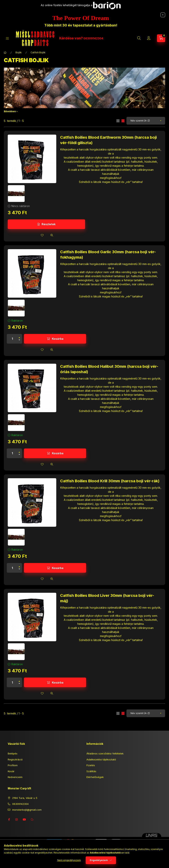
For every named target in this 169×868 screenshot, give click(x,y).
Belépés (13, 753)
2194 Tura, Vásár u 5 (25, 798)
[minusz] (19, 341)
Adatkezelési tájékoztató (101, 759)
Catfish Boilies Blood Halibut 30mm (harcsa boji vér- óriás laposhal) (109, 369)
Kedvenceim (15, 777)
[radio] (118, 121)
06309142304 (93, 38)
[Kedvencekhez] (42, 235)
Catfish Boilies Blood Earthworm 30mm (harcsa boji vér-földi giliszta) (108, 140)
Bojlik (19, 52)
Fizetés (91, 765)
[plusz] (19, 336)
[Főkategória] (5, 53)
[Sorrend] (146, 121)
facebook (9, 820)
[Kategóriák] (7, 38)
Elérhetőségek (95, 777)
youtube (24, 820)
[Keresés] (139, 38)
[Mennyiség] (12, 339)
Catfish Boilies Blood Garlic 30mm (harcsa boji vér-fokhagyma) (108, 255)
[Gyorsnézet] (52, 235)
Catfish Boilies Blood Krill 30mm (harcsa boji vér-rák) (110, 481)
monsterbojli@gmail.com (27, 810)
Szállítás (91, 771)
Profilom (13, 765)
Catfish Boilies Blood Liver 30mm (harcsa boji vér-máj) (107, 598)
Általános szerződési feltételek (105, 753)
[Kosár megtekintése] (161, 38)
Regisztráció (15, 759)
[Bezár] (163, 15)
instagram (17, 820)
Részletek (49, 224)
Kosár (11, 771)
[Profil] (149, 38)
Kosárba (58, 339)
